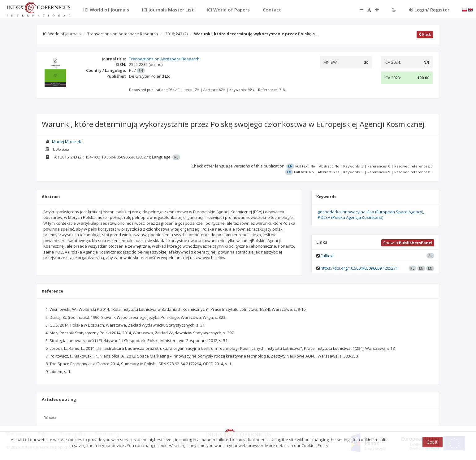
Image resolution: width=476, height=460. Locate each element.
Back (425, 34)
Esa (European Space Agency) (395, 212)
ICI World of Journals (62, 34)
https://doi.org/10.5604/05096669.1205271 (359, 268)
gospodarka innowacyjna (342, 212)
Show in (408, 243)
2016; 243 (176, 34)
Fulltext (327, 256)
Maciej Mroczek (67, 141)
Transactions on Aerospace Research (123, 34)
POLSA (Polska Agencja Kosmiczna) (351, 217)
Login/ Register (429, 10)
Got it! (433, 442)
